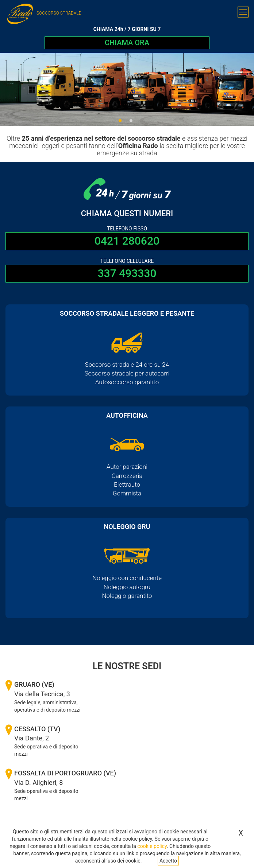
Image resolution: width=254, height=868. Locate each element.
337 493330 (127, 273)
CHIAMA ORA (127, 43)
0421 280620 (127, 241)
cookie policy (152, 846)
